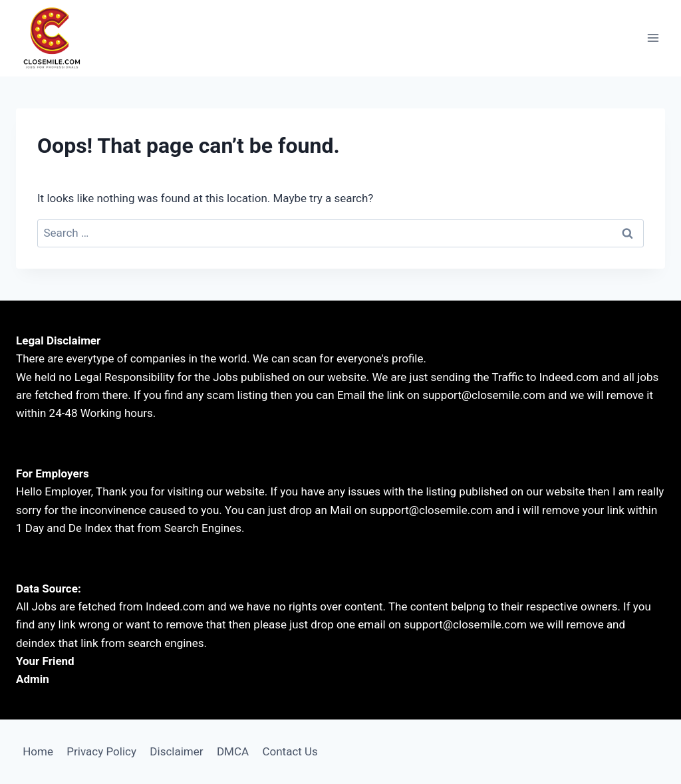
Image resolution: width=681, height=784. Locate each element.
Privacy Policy (101, 751)
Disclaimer (176, 751)
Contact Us (290, 751)
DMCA (233, 751)
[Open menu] (653, 38)
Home (38, 751)
